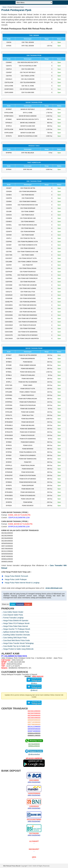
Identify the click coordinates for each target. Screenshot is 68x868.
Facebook (20, 604)
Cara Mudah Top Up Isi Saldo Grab (17, 646)
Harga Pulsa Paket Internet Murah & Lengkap (22, 583)
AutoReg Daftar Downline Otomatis (17, 635)
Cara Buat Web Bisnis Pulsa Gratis (17, 640)
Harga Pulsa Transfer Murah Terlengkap (18, 643)
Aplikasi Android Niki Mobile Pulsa (16, 632)
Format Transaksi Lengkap (13, 618)
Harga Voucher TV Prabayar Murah (17, 629)
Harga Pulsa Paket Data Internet (16, 626)
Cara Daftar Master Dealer (13, 612)
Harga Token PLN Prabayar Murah (16, 623)
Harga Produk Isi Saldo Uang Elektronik (18, 649)
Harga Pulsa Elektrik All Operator (16, 620)
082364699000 (34, 744)
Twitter (13, 604)
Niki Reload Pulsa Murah (12, 866)
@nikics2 (34, 689)
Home (4, 7)
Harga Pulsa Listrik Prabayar (16, 579)
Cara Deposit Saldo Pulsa (13, 615)
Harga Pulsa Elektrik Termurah (16, 576)
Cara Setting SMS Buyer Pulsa (15, 638)
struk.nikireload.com (54, 588)
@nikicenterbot (34, 753)
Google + (28, 604)
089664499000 (34, 746)
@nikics (34, 682)
